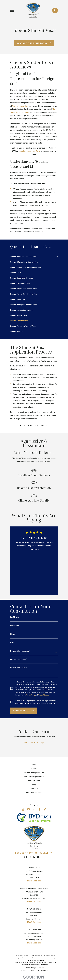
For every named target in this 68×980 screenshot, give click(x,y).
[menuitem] (33, 257)
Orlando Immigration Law (34, 774)
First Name (15, 617)
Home (34, 766)
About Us (34, 770)
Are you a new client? (18, 660)
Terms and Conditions (34, 794)
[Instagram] (23, 810)
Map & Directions (34, 882)
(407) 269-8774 (34, 858)
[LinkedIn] (34, 810)
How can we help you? (19, 668)
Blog (34, 786)
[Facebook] (40, 810)
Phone (13, 634)
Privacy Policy (31, 696)
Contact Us (34, 790)
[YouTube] (28, 810)
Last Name (14, 626)
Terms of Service (44, 696)
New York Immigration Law (34, 778)
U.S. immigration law (20, 106)
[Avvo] (45, 810)
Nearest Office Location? (20, 652)
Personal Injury (34, 782)
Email (12, 643)
